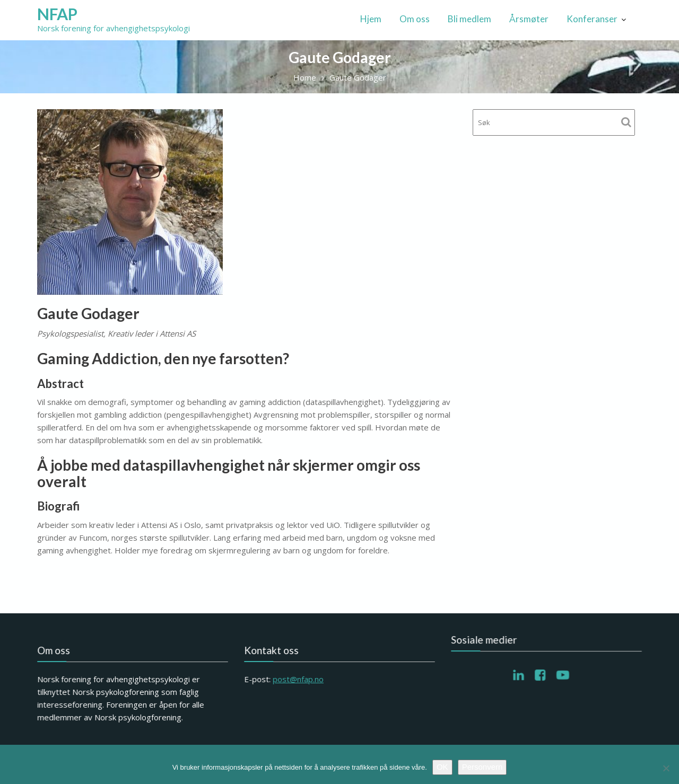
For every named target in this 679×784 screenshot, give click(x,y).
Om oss (415, 19)
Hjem (371, 19)
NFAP (57, 14)
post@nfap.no (299, 679)
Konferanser (592, 19)
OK (442, 767)
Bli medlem (469, 19)
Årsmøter (529, 19)
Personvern (482, 767)
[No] (666, 768)
